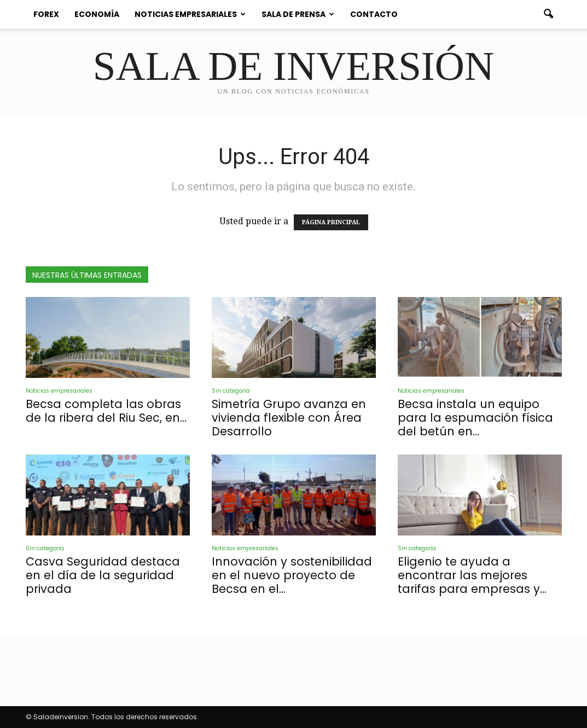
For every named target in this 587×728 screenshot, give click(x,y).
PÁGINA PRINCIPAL (331, 222)
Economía (97, 14)
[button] (549, 14)
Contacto (374, 14)
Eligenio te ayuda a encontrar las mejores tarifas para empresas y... (472, 575)
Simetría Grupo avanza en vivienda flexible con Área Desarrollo (289, 418)
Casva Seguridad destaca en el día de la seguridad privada (103, 575)
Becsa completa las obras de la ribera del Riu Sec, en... (106, 411)
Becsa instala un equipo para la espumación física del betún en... (475, 418)
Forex (46, 14)
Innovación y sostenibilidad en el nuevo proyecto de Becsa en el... (292, 575)
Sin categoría (231, 391)
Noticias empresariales (190, 14)
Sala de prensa (298, 14)
